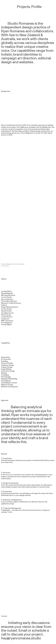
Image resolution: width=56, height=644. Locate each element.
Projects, (23, 7)
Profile (36, 7)
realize (10, 47)
